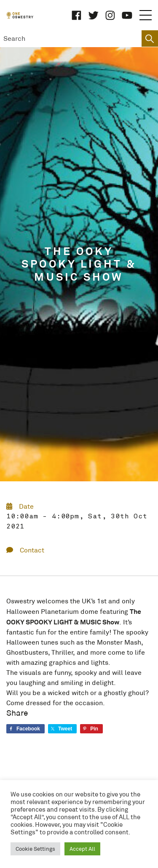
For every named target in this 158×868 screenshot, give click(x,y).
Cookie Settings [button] (35, 849)
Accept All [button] (82, 849)
